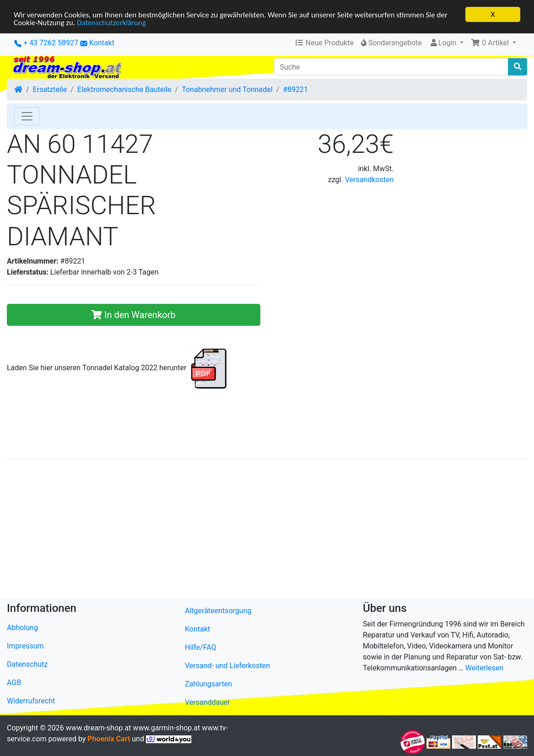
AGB (14, 682)
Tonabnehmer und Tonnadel (227, 89)
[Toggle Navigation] (27, 116)
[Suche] (391, 67)
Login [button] (444, 43)
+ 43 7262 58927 (46, 43)
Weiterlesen (484, 667)
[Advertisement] (267, 530)
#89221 (295, 89)
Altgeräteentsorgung (218, 611)
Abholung (22, 627)
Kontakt (102, 43)
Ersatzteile (50, 89)
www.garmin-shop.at (166, 728)
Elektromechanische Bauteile (124, 89)
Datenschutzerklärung (111, 22)
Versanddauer (208, 702)
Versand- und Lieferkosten (227, 666)
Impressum (25, 645)
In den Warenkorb (133, 315)
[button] (494, 43)
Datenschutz (27, 664)
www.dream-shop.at (99, 728)
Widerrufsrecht (31, 700)
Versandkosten (369, 180)
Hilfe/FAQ (201, 647)
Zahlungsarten (208, 684)
